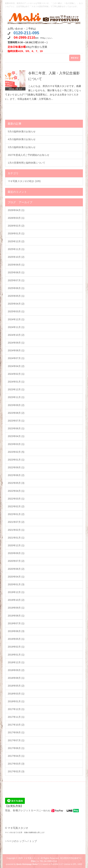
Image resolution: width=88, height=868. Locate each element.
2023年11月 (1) (16, 397)
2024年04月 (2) (16, 366)
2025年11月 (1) (16, 249)
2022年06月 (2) (16, 475)
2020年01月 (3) (16, 584)
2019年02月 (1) (16, 647)
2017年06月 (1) (16, 748)
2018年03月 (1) (16, 694)
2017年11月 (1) (16, 717)
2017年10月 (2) (16, 725)
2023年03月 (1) (16, 444)
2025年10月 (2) (16, 257)
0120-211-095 (26, 33)
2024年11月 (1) (16, 327)
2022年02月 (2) (16, 506)
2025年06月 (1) (16, 288)
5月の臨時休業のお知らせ (22, 131)
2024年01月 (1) (16, 382)
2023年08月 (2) (16, 413)
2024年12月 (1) (16, 319)
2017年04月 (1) (16, 756)
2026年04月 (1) (16, 210)
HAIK (80, 864)
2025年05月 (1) (16, 296)
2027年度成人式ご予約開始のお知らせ (29, 155)
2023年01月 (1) (16, 460)
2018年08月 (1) (16, 678)
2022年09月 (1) (16, 467)
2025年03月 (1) (16, 311)
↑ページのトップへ (16, 841)
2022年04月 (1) (16, 491)
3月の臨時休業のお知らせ (22, 147)
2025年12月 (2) (16, 241)
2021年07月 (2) (16, 522)
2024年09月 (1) (16, 343)
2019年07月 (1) (16, 623)
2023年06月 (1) (16, 428)
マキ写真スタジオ (32, 858)
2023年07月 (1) (16, 421)
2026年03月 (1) (16, 218)
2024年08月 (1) (16, 350)
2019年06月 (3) (16, 631)
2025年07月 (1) (16, 280)
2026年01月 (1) (16, 233)
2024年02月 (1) (16, 374)
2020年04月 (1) (16, 577)
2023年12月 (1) (16, 389)
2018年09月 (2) (16, 670)
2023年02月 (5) (16, 452)
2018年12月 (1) (16, 662)
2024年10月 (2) (16, 335)
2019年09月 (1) (16, 608)
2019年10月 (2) (16, 600)
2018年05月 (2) (16, 686)
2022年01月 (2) (16, 514)
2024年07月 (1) (16, 358)
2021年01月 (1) (16, 538)
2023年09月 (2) (16, 405)
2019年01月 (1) (16, 655)
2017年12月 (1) (16, 709)
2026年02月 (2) (16, 226)
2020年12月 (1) (16, 545)
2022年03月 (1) (16, 499)
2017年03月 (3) (16, 764)
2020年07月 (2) (16, 561)
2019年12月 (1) (16, 592)
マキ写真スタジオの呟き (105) (24, 181)
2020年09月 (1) (16, 553)
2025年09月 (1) (16, 265)
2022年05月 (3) (16, 483)
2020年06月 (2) (16, 569)
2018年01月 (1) (16, 701)
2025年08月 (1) (16, 272)
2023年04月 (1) (16, 436)
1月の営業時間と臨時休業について (27, 163)
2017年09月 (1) (16, 732)
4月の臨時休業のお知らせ (22, 139)
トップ (33, 841)
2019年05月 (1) (16, 639)
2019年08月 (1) (16, 616)
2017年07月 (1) (16, 740)
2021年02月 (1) (16, 530)
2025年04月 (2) (16, 304)
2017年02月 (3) (16, 771)
